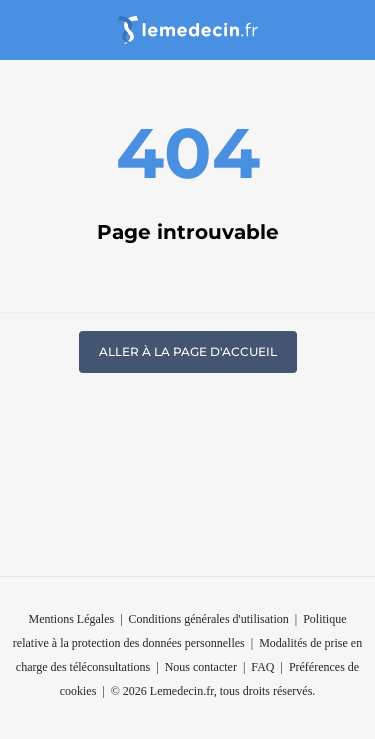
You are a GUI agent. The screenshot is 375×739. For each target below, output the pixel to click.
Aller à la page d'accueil (188, 351)
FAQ (262, 667)
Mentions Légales (72, 619)
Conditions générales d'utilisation (209, 619)
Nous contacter (201, 667)
